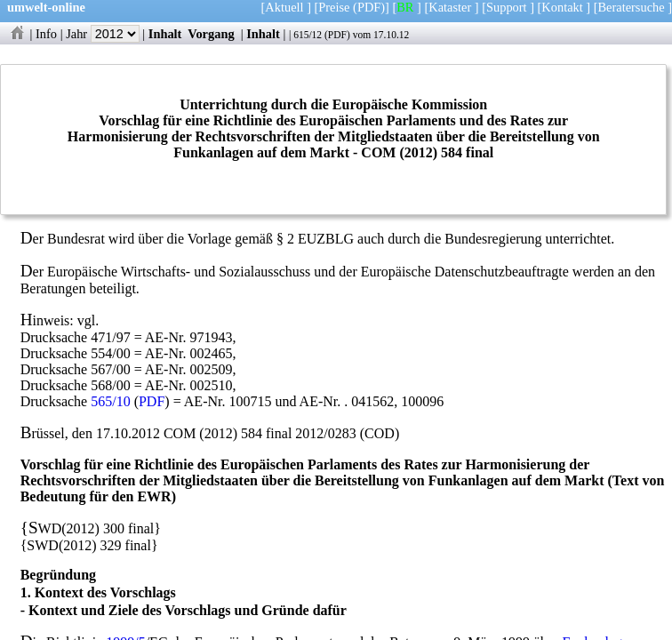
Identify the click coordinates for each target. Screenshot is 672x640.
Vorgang (211, 34)
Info (46, 34)
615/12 (308, 35)
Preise (334, 7)
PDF (337, 35)
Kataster (450, 7)
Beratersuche (632, 7)
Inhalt (165, 34)
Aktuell (284, 7)
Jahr (103, 34)
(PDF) (369, 7)
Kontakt (562, 7)
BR (405, 7)
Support (507, 7)
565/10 (110, 401)
